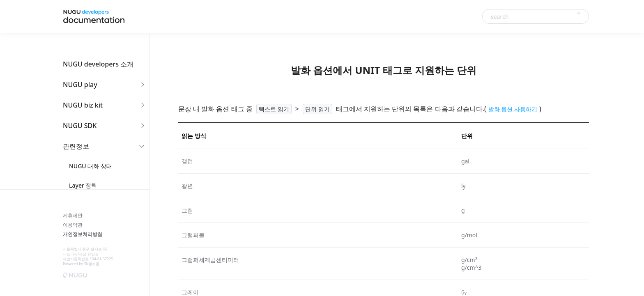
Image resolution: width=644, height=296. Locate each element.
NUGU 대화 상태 (91, 166)
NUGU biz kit (83, 105)
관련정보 (76, 146)
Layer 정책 (83, 185)
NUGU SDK (80, 126)
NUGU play (80, 85)
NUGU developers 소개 (98, 64)
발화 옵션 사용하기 (513, 109)
